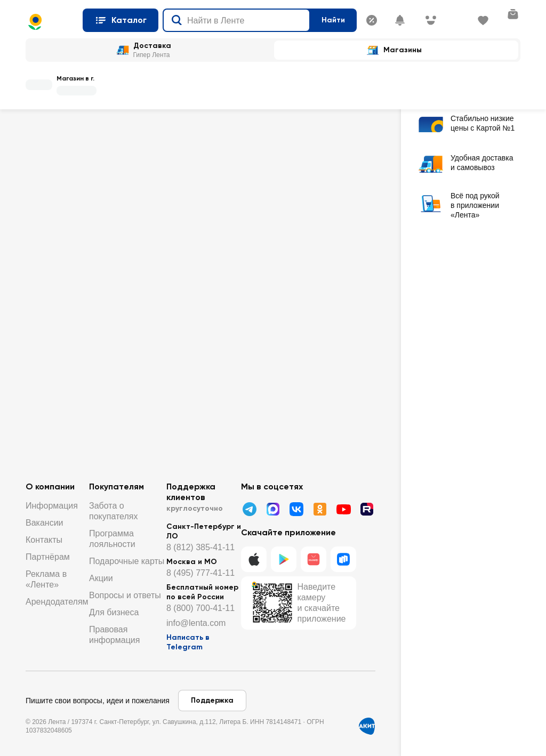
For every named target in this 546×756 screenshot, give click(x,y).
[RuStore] (343, 559)
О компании (50, 486)
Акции (101, 578)
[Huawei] (314, 559)
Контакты (44, 540)
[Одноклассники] (320, 509)
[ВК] (296, 509)
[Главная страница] (50, 22)
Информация (52, 506)
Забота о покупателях (113, 511)
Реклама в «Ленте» (46, 579)
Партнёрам (48, 557)
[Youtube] (343, 509)
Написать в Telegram (188, 642)
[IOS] (254, 559)
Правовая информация (114, 635)
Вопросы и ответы (125, 595)
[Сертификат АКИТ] (367, 726)
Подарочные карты (127, 561)
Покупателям (117, 486)
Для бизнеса (114, 612)
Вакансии (45, 523)
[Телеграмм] (250, 509)
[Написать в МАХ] (273, 509)
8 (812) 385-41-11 (200, 547)
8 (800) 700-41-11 (200, 608)
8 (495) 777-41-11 (200, 573)
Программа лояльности (112, 539)
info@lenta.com (196, 623)
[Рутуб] (367, 509)
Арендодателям (57, 602)
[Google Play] (284, 559)
